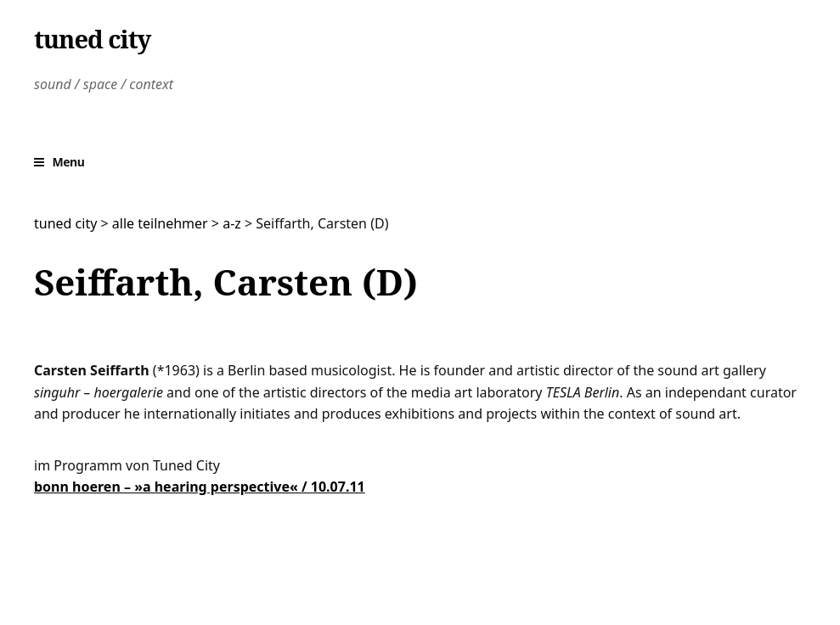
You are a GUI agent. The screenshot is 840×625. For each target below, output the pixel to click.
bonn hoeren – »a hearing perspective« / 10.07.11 (200, 487)
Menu (69, 162)
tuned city (92, 39)
